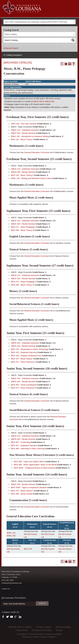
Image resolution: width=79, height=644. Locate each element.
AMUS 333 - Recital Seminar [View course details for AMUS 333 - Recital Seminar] (23, 133)
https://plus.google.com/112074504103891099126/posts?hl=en (16, 617)
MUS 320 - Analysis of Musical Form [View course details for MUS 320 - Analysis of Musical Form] (26, 356)
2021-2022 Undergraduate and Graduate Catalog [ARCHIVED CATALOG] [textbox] (36, 22)
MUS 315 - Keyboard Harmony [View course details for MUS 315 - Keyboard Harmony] (24, 352)
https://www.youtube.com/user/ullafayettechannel (12, 617)
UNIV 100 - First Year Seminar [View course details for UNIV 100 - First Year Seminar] (24, 124)
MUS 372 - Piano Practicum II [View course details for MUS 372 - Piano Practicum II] (23, 388)
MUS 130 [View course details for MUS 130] (28, 549)
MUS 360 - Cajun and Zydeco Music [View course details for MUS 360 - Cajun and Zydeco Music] (29, 462)
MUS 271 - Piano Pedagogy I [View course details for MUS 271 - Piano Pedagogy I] (23, 227)
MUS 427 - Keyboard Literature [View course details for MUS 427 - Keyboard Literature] (24, 445)
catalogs (23, 634)
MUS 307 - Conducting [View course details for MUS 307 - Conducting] (21, 442)
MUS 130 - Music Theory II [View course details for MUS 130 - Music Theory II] (22, 175)
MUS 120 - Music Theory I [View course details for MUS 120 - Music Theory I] (22, 139)
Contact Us (6, 589)
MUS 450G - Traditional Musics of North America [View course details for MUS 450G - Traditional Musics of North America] (34, 468)
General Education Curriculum (37, 152)
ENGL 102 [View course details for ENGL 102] (11, 536)
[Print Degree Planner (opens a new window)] (62, 64)
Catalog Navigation (14, 55)
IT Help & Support (44, 627)
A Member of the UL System (20, 627)
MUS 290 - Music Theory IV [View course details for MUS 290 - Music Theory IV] (23, 285)
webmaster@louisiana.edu (12, 583)
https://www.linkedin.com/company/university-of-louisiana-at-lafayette (20, 617)
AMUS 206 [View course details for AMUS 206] (38, 101)
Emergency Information (42, 630)
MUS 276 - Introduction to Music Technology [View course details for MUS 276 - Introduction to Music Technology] (30, 349)
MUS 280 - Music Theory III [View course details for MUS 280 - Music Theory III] (23, 230)
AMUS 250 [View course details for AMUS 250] (50, 101)
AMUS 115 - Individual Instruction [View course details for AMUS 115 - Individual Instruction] (25, 130)
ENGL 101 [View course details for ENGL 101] (11, 533)
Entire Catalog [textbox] (11, 34)
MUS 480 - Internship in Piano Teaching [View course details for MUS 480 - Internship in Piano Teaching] (28, 449)
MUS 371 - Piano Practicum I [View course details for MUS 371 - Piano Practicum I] (23, 362)
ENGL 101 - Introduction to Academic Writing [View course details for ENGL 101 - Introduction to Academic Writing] (30, 136)
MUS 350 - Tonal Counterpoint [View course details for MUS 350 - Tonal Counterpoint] (24, 385)
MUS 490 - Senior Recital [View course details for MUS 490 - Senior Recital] (22, 494)
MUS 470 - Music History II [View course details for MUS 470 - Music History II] (22, 491)
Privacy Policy (22, 630)
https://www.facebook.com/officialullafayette (4, 617)
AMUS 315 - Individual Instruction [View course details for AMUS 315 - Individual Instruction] (25, 343)
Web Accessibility (63, 627)
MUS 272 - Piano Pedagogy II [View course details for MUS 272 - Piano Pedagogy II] (24, 282)
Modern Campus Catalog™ (45, 637)
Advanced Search (11, 48)
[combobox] (39, 22)
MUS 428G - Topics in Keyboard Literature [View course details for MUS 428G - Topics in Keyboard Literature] (29, 487)
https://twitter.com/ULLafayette (8, 617)
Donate (59, 630)
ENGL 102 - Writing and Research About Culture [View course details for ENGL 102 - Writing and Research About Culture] (31, 178)
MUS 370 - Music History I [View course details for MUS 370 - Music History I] (22, 359)
